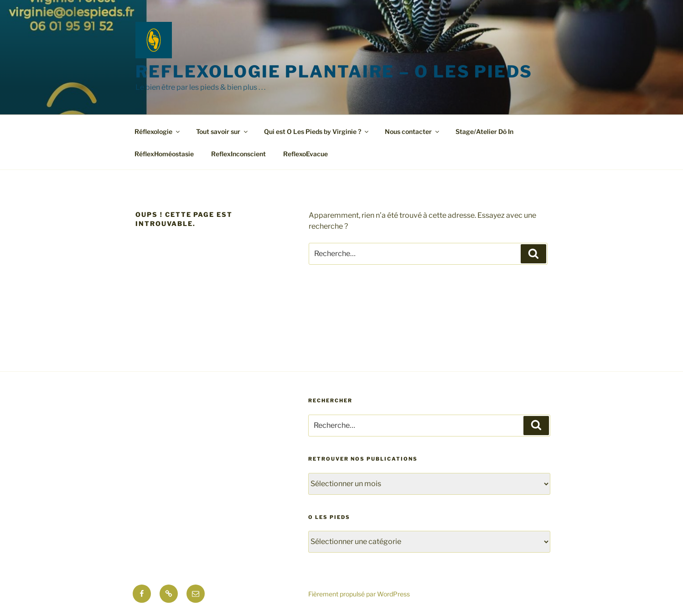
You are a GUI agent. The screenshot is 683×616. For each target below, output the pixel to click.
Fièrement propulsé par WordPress (359, 594)
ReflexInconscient (238, 154)
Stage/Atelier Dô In (484, 131)
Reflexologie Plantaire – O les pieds (334, 72)
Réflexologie (158, 131)
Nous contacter (413, 131)
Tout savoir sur (222, 131)
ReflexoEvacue (305, 154)
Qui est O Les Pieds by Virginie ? (317, 131)
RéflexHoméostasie (164, 154)
